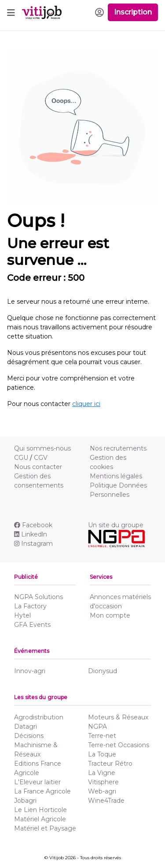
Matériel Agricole (40, 819)
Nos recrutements (118, 448)
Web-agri (102, 791)
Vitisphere (103, 782)
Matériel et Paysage (45, 828)
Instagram (33, 544)
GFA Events (32, 625)
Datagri (26, 726)
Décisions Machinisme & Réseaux (36, 745)
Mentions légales (116, 476)
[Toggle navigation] (11, 12)
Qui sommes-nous (42, 448)
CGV (41, 458)
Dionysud (103, 671)
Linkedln (31, 534)
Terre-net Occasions (119, 745)
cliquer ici (86, 404)
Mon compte (110, 615)
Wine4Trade (106, 801)
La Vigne (102, 773)
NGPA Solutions (38, 597)
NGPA (97, 726)
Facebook (33, 525)
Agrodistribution (39, 717)
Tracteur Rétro (110, 764)
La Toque (102, 754)
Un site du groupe (116, 525)
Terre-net (102, 736)
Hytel (22, 615)
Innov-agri (30, 671)
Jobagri (25, 801)
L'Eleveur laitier (37, 782)
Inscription (133, 12)
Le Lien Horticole (40, 810)
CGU (21, 458)
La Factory (30, 606)
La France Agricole (42, 791)
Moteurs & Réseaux (118, 717)
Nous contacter (38, 467)
